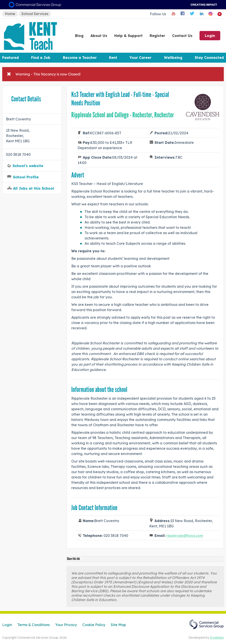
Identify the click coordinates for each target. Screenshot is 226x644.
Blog (79, 36)
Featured (10, 58)
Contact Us (182, 36)
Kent (113, 58)
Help (128, 36)
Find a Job (41, 58)
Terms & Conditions (34, 625)
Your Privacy (66, 625)
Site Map (118, 625)
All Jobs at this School (34, 188)
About (99, 36)
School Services (35, 14)
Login (210, 36)
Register (157, 36)
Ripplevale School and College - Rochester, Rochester (123, 115)
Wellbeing (173, 58)
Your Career (140, 58)
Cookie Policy (94, 625)
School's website (28, 166)
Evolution (217, 638)
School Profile (26, 177)
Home (10, 14)
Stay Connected (209, 58)
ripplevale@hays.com (185, 536)
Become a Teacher (80, 58)
